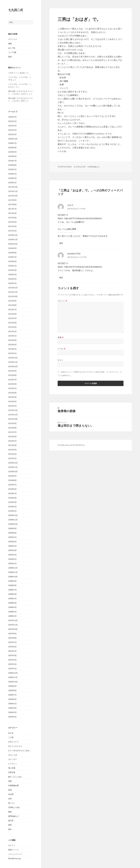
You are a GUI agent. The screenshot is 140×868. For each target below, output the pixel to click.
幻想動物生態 (13, 785)
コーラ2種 (12, 52)
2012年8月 (12, 375)
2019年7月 (12, 161)
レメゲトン (13, 764)
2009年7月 (12, 537)
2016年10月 (13, 244)
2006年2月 (12, 717)
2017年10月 (13, 196)
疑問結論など (13, 816)
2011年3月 (12, 450)
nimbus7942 (81, 167)
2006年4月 (12, 708)
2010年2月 (12, 507)
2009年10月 (13, 524)
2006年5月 (12, 704)
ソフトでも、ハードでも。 (19, 77)
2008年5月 (12, 599)
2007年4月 (12, 655)
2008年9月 (12, 581)
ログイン (12, 845)
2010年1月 (12, 511)
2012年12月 (13, 358)
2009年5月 (12, 546)
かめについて (13, 742)
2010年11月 (13, 467)
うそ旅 (11, 737)
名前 (61, 337)
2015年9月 (12, 301)
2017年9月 (12, 200)
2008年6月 (12, 594)
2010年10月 (13, 472)
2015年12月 (13, 288)
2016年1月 (12, 283)
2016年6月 (12, 261)
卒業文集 (12, 772)
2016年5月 (12, 266)
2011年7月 (12, 432)
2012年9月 (12, 371)
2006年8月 (12, 690)
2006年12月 (13, 673)
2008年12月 (13, 568)
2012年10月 (13, 366)
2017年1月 (12, 231)
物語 (10, 812)
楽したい (12, 803)
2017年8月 (12, 204)
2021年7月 (12, 126)
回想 (10, 781)
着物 (10, 44)
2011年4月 (12, 445)
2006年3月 (12, 712)
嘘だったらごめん (15, 777)
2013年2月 (12, 349)
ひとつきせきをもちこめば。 (20, 750)
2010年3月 (12, 502)
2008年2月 (12, 612)
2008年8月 (12, 585)
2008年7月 (12, 590)
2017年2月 (12, 226)
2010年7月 (12, 485)
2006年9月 (12, 686)
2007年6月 (12, 647)
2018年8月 (12, 165)
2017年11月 (13, 191)
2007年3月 (12, 660)
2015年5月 (12, 318)
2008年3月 (12, 607)
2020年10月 (13, 139)
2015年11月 (13, 292)
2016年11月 (13, 239)
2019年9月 (12, 156)
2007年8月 (12, 638)
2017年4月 (12, 218)
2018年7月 (12, 169)
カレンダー (13, 759)
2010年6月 (12, 489)
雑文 (10, 829)
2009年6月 (12, 542)
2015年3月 (12, 327)
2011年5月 (12, 441)
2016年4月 (12, 270)
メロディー (13, 73)
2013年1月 (12, 353)
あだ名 (11, 733)
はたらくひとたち (15, 746)
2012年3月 (12, 397)
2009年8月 (12, 533)
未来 (10, 799)
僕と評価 (12, 768)
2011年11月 (13, 415)
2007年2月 (12, 664)
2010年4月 (12, 498)
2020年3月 (12, 152)
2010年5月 (12, 493)
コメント (62, 301)
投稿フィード (13, 850)
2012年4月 (12, 393)
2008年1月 (12, 616)
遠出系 (11, 820)
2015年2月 (12, 331)
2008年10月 (13, 577)
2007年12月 (13, 620)
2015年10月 (13, 296)
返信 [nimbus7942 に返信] (61, 277)
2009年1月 (12, 563)
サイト (60, 360)
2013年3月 (12, 345)
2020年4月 (12, 148)
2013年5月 (12, 336)
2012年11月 (13, 362)
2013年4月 (12, 340)
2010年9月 (12, 476)
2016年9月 (12, 248)
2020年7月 (12, 143)
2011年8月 (12, 428)
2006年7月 (12, 695)
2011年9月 (12, 423)
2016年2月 (12, 279)
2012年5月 (12, 388)
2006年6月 (12, 699)
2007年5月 (12, 651)
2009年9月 (12, 528)
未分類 (11, 794)
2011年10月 (13, 419)
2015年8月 (12, 305)
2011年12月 (13, 410)
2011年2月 (12, 454)
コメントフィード (15, 854)
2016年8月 (12, 253)
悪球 (10, 57)
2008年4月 (12, 603)
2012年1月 (12, 406)
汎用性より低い (14, 807)
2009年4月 (12, 550)
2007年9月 (12, 634)
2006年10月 (13, 682)
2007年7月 (12, 642)
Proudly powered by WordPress (71, 445)
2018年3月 (12, 178)
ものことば (13, 755)
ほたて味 (12, 48)
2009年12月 (13, 515)
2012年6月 (12, 384)
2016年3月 (12, 275)
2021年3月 (12, 134)
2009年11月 (13, 520)
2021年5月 (12, 130)
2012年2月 (12, 401)
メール (62, 349)
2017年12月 (13, 187)
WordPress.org (14, 858)
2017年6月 (12, 213)
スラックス (13, 39)
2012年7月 (12, 380)
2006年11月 (13, 677)
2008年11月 (13, 572)
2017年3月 (12, 222)
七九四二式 (16, 10)
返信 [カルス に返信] (61, 243)
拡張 (10, 790)
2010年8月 (12, 480)
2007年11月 (13, 625)
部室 (10, 825)
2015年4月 (12, 323)
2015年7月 (12, 310)
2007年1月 (12, 669)
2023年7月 (12, 117)
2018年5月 (12, 174)
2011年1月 (12, 458)
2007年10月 (13, 629)
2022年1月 (12, 121)
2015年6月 (12, 314)
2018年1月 (12, 183)
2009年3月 (12, 555)
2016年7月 (12, 257)
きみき (22, 73)
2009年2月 (12, 559)
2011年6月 (12, 437)
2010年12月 (13, 463)
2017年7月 (12, 209)
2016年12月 (13, 235)
